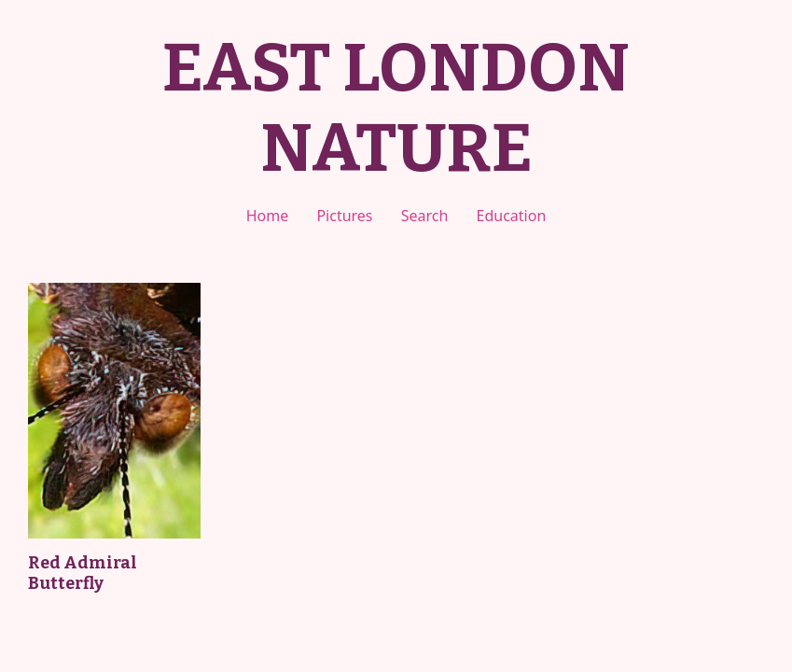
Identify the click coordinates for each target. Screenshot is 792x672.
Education (512, 216)
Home (268, 216)
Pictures (344, 216)
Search (425, 216)
